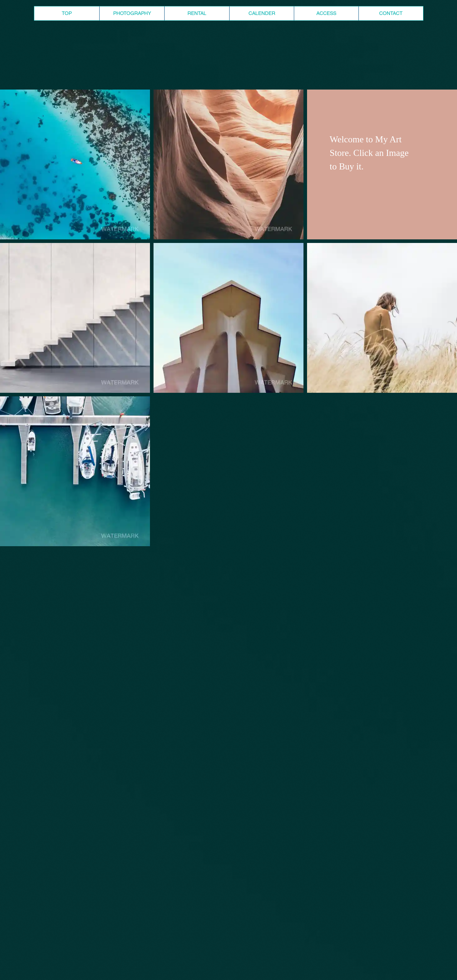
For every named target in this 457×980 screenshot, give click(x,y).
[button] (75, 164)
